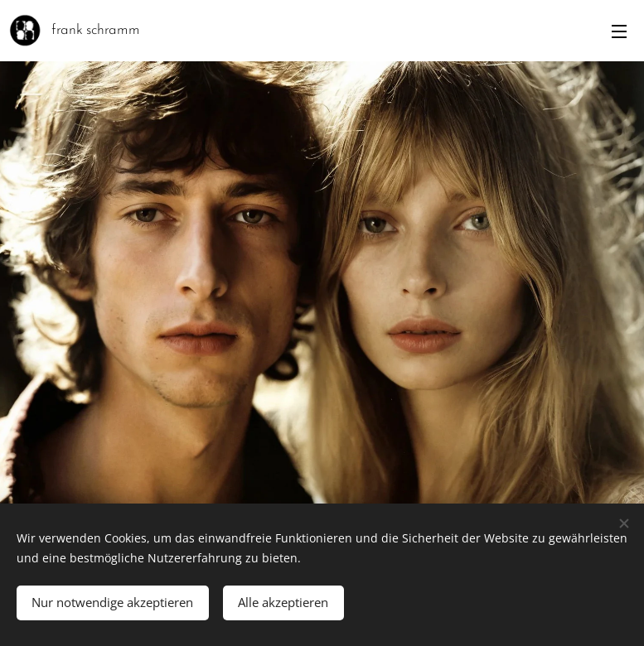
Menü (619, 31)
